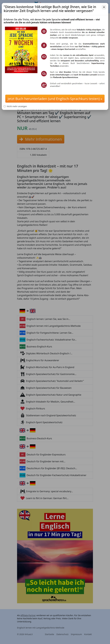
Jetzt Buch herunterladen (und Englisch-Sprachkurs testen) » (55, 99)
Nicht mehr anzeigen (15, 106)
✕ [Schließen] (104, 7)
